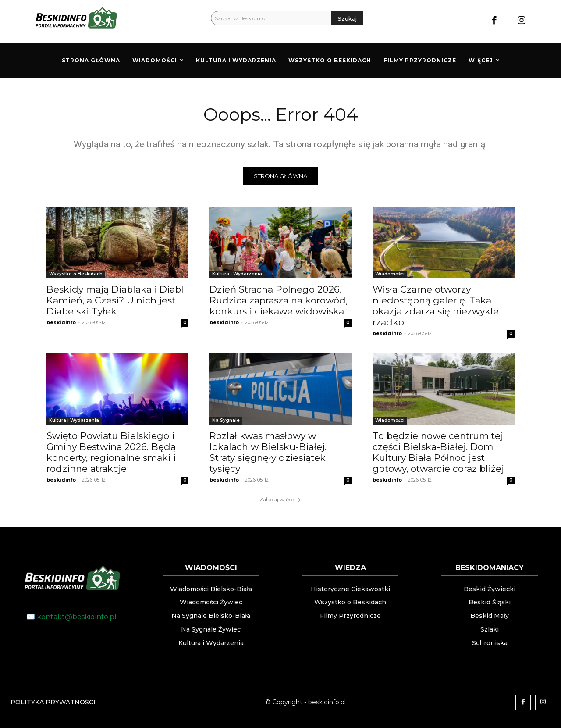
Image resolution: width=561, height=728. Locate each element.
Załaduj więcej (280, 499)
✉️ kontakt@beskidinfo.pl (71, 617)
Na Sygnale (226, 420)
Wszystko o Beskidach (76, 274)
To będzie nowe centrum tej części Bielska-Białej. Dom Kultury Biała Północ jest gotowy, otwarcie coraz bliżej (438, 452)
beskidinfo (61, 322)
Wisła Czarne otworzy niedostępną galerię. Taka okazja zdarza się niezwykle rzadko (436, 306)
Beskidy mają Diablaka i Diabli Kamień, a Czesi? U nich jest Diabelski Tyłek (116, 300)
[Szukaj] (347, 18)
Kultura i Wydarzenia (237, 274)
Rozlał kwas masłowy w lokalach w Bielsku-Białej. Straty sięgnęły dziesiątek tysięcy (268, 452)
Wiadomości (390, 274)
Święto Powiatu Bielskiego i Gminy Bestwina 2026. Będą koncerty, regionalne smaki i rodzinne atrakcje (111, 452)
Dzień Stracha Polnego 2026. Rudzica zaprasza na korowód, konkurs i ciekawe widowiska (279, 300)
